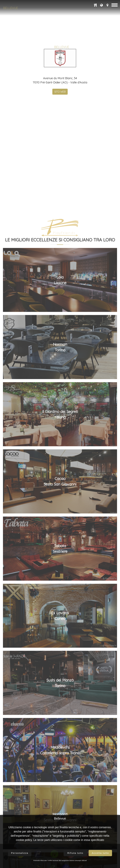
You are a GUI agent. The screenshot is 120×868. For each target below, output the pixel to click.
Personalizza (20, 853)
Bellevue (11, 8)
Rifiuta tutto (75, 853)
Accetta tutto (100, 853)
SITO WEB (60, 91)
